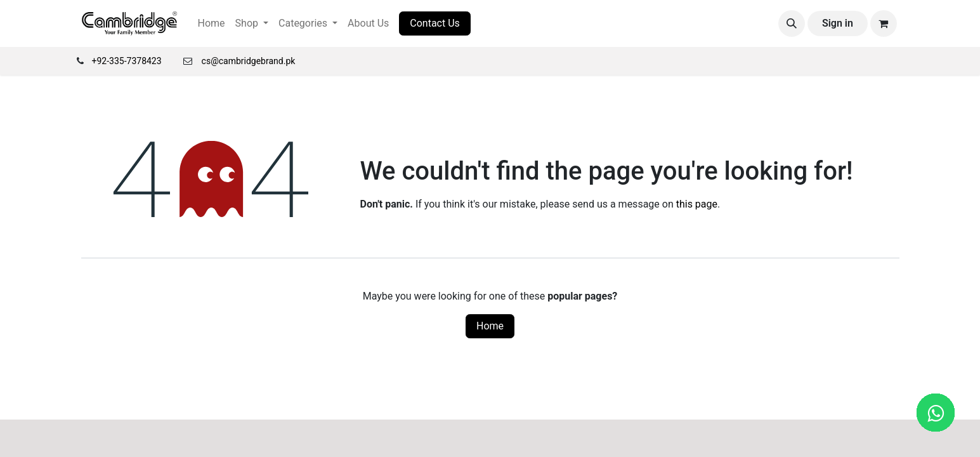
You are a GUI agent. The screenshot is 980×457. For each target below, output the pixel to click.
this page (697, 204)
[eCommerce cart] (884, 23)
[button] (792, 23)
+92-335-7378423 (127, 61)
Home (490, 326)
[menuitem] (212, 23)
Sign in (838, 23)
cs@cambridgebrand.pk (249, 61)
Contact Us (435, 23)
